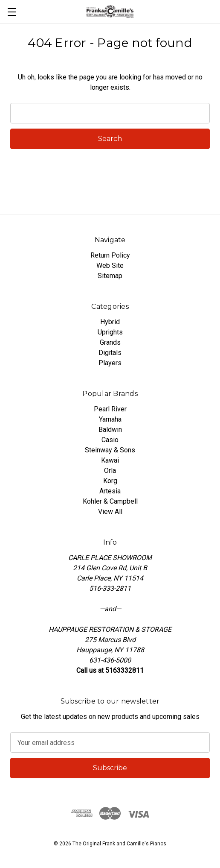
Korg (110, 481)
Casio (110, 440)
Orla (110, 471)
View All (110, 512)
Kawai (110, 460)
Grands (110, 342)
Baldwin (110, 430)
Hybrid (110, 322)
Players (110, 363)
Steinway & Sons (110, 450)
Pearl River (110, 409)
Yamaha (110, 419)
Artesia (110, 491)
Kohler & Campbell (110, 501)
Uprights (110, 332)
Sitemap (110, 276)
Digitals (110, 353)
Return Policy (110, 255)
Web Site (110, 265)
